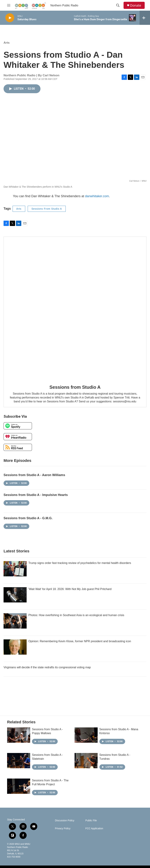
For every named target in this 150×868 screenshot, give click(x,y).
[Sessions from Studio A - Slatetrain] (19, 761)
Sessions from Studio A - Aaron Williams (34, 475)
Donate (136, 5)
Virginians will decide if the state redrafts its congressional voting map (47, 667)
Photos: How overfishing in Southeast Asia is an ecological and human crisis (76, 615)
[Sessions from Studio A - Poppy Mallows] (19, 735)
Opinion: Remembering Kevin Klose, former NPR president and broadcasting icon (80, 641)
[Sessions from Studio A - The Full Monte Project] (19, 786)
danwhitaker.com (97, 196)
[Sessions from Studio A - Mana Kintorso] (86, 735)
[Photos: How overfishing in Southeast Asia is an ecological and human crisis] (15, 621)
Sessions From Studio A (47, 209)
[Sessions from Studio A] (75, 308)
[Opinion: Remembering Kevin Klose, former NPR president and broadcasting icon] (15, 647)
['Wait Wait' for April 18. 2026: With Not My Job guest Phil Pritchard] (15, 595)
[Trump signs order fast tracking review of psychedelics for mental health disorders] (15, 569)
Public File (91, 821)
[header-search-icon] (118, 5)
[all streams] (145, 18)
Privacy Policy (63, 829)
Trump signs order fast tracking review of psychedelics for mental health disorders (80, 563)
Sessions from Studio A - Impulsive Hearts (36, 495)
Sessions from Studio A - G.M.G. (28, 518)
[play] (10, 18)
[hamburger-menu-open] (9, 5)
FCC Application (94, 829)
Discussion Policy (65, 821)
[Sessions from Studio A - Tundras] (86, 761)
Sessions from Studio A (75, 387)
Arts (7, 43)
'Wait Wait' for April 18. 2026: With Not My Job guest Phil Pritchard (70, 589)
